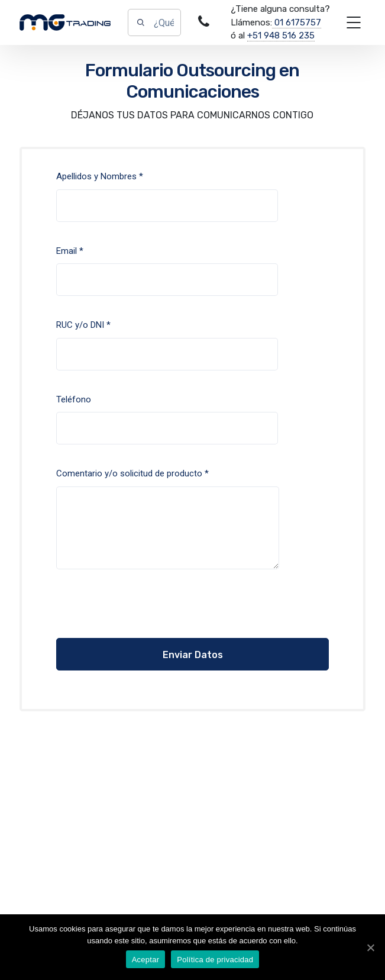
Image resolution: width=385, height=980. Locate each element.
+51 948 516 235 (281, 36)
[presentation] (128, 615)
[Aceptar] (370, 947)
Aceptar (146, 960)
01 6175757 (297, 22)
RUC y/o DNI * (167, 354)
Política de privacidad (215, 960)
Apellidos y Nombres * (167, 205)
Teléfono (167, 428)
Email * (167, 280)
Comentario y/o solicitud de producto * (168, 528)
